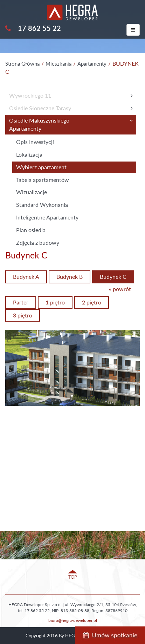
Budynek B (70, 277)
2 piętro (92, 302)
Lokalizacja (29, 154)
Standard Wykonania (42, 205)
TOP (73, 577)
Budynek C (113, 277)
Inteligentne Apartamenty (47, 217)
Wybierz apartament (41, 167)
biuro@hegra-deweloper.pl (73, 620)
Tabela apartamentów (43, 180)
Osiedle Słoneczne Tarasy (40, 108)
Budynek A (26, 277)
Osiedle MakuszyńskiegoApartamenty (39, 124)
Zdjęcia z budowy (38, 242)
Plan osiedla (31, 230)
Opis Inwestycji (35, 142)
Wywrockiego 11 (30, 95)
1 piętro (55, 302)
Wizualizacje (32, 192)
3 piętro (23, 315)
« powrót (120, 289)
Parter (21, 302)
